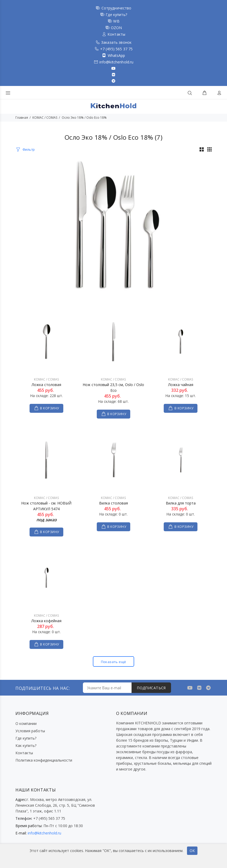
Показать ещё (113, 662)
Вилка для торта (181, 503)
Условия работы (30, 731)
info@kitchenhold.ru (117, 62)
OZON (117, 28)
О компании (26, 723)
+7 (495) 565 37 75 (117, 49)
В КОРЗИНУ (49, 408)
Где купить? (116, 15)
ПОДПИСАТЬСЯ (151, 688)
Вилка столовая (113, 503)
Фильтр (29, 149)
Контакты (116, 34)
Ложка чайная (181, 385)
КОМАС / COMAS (45, 118)
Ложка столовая (46, 385)
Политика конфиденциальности (44, 760)
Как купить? (26, 745)
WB (116, 21)
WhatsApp (117, 55)
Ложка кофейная (46, 621)
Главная (22, 118)
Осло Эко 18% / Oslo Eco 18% (84, 118)
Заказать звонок (116, 42)
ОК (192, 851)
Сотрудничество (117, 8)
